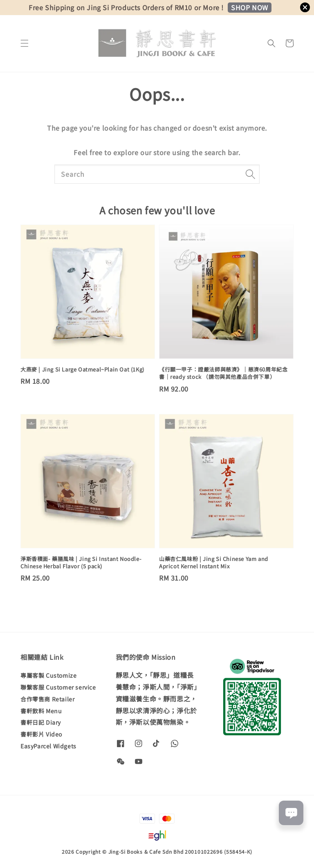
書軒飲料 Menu (41, 711)
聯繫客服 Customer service (58, 687)
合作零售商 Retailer (47, 699)
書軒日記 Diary (41, 722)
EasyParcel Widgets (48, 746)
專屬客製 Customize (48, 675)
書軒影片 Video (41, 734)
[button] (25, 43)
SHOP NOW (250, 7)
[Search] (250, 174)
